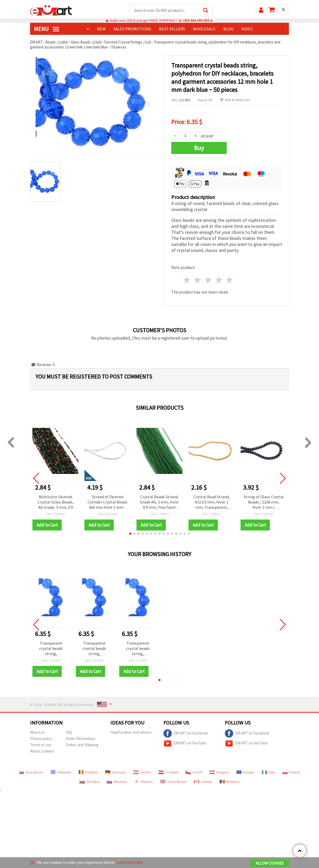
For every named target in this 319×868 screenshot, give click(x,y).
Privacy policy (41, 739)
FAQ (69, 732)
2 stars (198, 280)
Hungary (219, 772)
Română (88, 772)
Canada (203, 782)
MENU (47, 29)
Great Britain (173, 782)
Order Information (80, 739)
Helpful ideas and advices (131, 732)
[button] (130, 534)
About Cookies (42, 751)
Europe (245, 772)
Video (247, 29)
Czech (194, 772)
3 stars (208, 280)
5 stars (230, 280)
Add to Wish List (235, 100)
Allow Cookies (270, 863)
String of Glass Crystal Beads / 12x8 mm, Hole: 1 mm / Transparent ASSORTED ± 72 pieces (264, 503)
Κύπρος (144, 782)
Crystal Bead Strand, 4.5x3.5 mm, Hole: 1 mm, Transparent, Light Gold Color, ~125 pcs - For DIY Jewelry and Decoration (212, 503)
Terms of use (41, 745)
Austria (142, 772)
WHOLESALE (204, 29)
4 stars (219, 280)
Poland (291, 772)
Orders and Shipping (82, 745)
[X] (32, 862)
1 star (187, 280)
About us (37, 732)
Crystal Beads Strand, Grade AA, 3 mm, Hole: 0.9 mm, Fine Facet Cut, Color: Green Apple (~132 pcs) (160, 503)
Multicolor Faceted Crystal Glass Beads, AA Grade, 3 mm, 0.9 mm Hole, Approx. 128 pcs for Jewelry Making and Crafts (55, 503)
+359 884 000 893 (196, 21)
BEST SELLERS (172, 29)
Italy (268, 772)
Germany (116, 772)
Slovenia (117, 782)
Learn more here (130, 862)
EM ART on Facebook (186, 734)
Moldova (230, 782)
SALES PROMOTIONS (132, 29)
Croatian (168, 772)
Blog (228, 29)
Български (31, 772)
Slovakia (89, 782)
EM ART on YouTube (185, 744)
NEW (101, 29)
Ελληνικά (61, 772)
